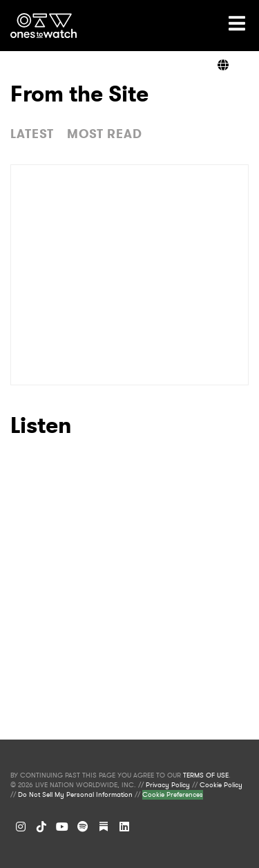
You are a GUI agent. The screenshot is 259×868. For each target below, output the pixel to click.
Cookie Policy (221, 785)
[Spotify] (83, 827)
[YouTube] (62, 827)
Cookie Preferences (173, 795)
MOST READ (105, 134)
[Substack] (104, 827)
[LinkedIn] (124, 827)
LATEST (32, 134)
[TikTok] (41, 827)
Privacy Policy (168, 785)
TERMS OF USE (206, 775)
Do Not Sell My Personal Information (75, 795)
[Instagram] (21, 827)
